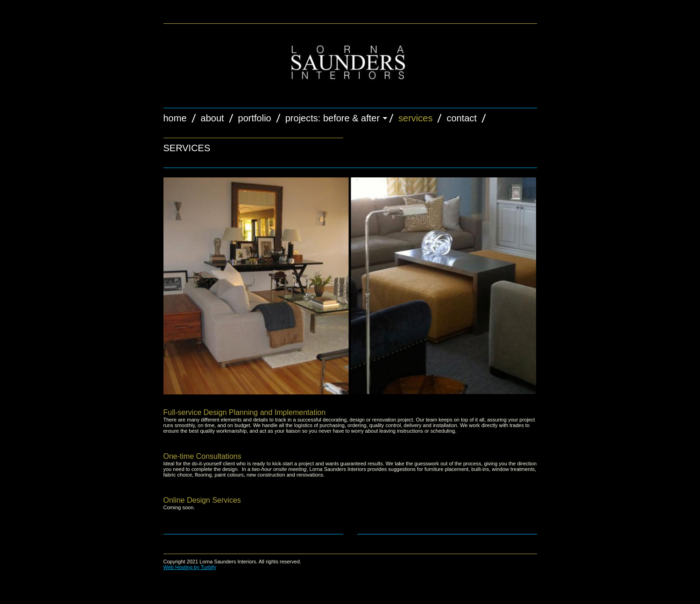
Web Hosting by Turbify (190, 567)
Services (415, 118)
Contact (461, 118)
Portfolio (255, 118)
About (212, 118)
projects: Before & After (332, 118)
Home (175, 118)
